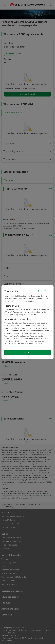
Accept (27, 352)
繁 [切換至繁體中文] (39, 291)
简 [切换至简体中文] (45, 291)
